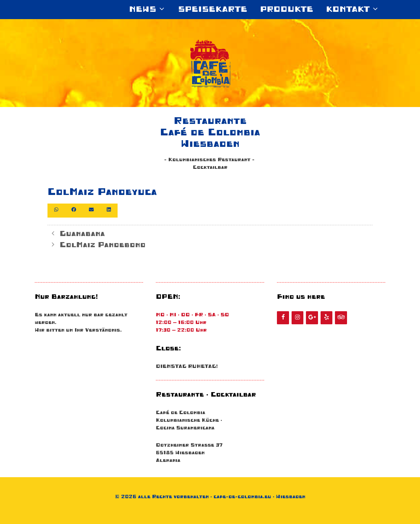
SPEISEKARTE (213, 10)
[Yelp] (327, 318)
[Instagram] (298, 318)
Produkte (287, 10)
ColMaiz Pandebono (103, 245)
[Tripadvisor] (341, 318)
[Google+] (312, 318)
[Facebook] (283, 318)
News (150, 10)
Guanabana (82, 234)
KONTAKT (356, 10)
